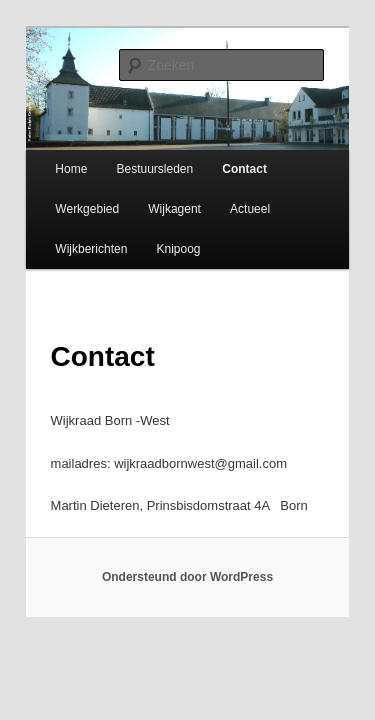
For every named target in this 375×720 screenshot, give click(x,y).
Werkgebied (65, 200)
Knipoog (156, 240)
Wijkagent (152, 200)
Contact (222, 160)
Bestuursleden (132, 160)
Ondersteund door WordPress (187, 569)
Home (49, 160)
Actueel (228, 200)
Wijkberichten (69, 240)
